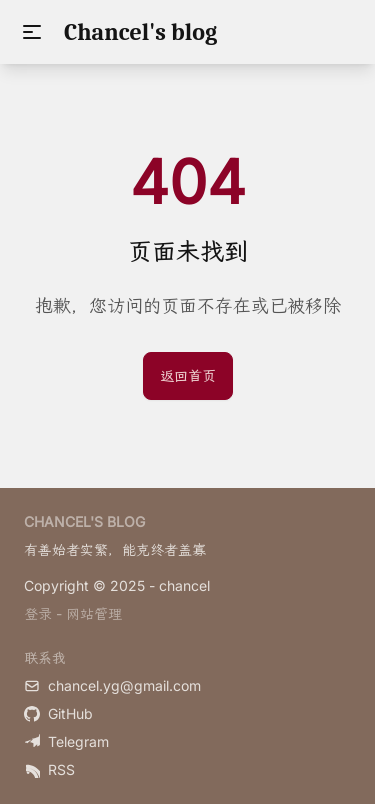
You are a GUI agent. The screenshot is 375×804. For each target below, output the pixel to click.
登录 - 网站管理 (73, 613)
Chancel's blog (140, 32)
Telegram (66, 741)
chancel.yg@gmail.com (112, 685)
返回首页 (188, 375)
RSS (49, 769)
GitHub (58, 713)
